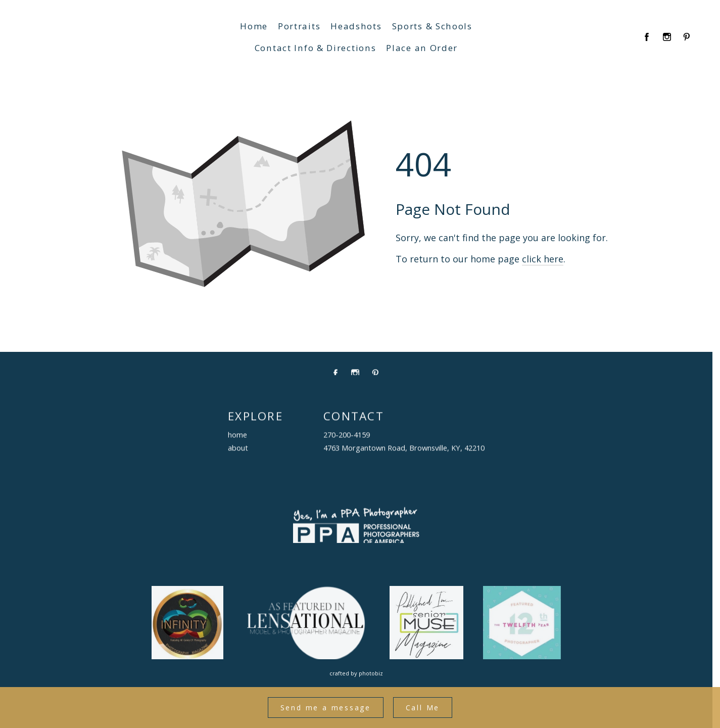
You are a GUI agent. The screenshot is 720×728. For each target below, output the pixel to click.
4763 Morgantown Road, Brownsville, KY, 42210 (404, 450)
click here (543, 274)
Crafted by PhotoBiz (356, 673)
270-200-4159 (347, 437)
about (238, 450)
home (237, 437)
